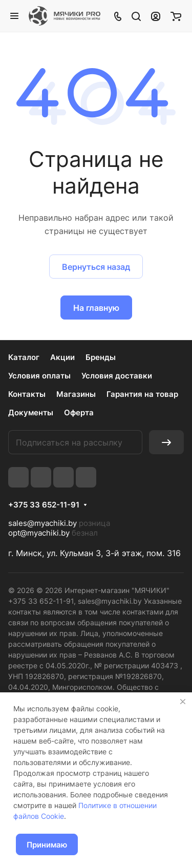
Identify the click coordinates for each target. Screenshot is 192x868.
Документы (31, 412)
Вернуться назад (96, 267)
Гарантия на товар (142, 394)
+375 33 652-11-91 (44, 505)
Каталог (24, 357)
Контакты (27, 394)
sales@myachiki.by (42, 523)
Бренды (101, 357)
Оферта (79, 412)
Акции (62, 357)
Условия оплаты (39, 376)
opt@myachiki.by (39, 533)
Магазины (76, 394)
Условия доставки (117, 376)
